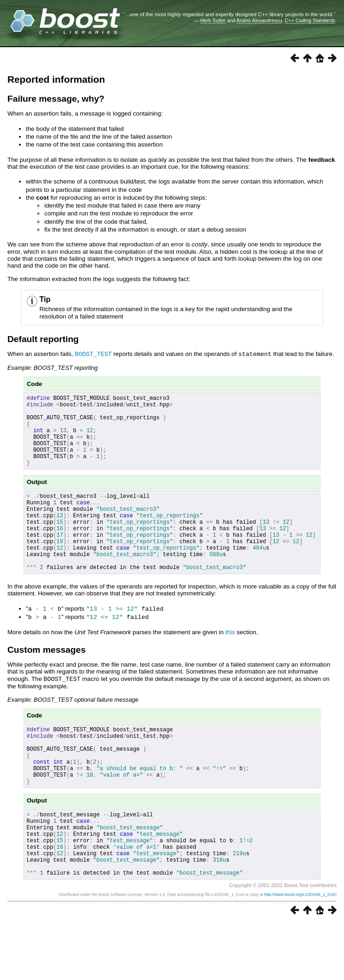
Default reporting (43, 339)
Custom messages (47, 680)
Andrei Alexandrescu (259, 20)
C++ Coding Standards (310, 20)
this (230, 663)
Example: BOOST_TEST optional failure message (73, 730)
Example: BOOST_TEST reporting (53, 367)
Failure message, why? (56, 99)
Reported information (56, 79)
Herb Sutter (213, 20)
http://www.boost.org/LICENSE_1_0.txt (300, 951)
